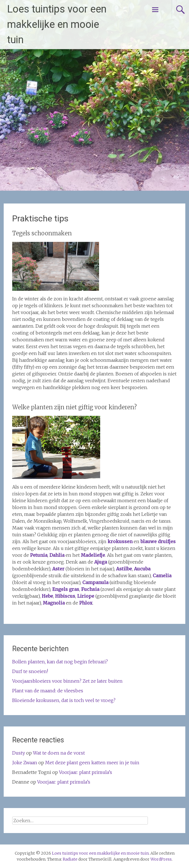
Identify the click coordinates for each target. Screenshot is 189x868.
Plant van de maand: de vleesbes (48, 691)
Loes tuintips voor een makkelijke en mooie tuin (57, 24)
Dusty (19, 753)
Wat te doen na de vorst (59, 753)
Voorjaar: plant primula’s (86, 772)
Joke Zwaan (25, 763)
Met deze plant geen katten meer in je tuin (92, 763)
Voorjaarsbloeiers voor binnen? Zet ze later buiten (67, 681)
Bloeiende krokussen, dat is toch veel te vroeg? (64, 700)
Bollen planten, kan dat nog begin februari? (60, 662)
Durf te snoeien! (30, 671)
